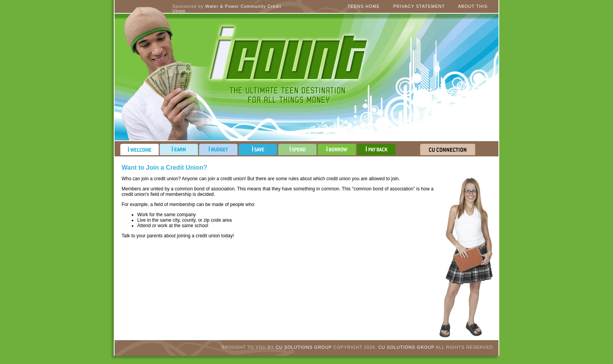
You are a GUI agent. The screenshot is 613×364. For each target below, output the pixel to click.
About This (473, 6)
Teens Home (364, 6)
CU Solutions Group (304, 347)
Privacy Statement (419, 6)
